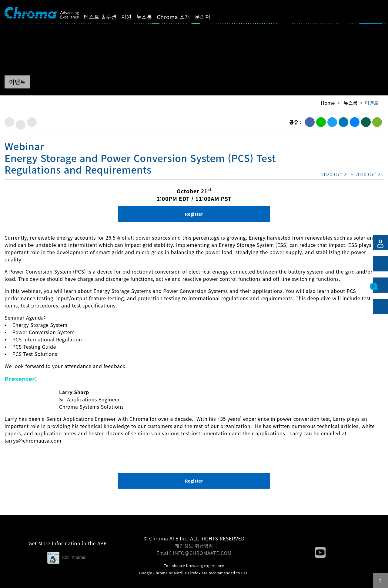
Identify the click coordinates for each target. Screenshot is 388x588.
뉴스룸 (151, 17)
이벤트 (372, 103)
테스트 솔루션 (107, 17)
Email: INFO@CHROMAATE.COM (194, 553)
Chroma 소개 (180, 17)
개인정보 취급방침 (194, 546)
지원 (133, 17)
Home (328, 103)
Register (194, 214)
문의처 (209, 17)
